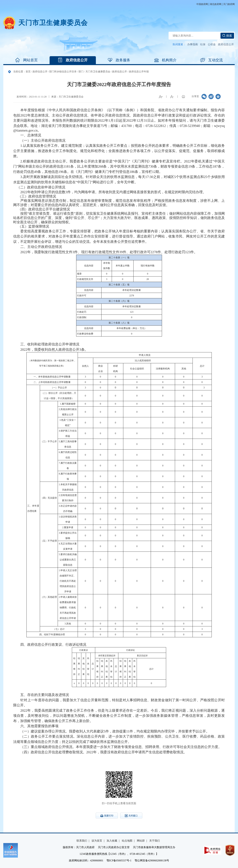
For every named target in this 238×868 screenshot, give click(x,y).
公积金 (212, 44)
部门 (81, 72)
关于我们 (155, 841)
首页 (28, 72)
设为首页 (97, 841)
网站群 (141, 841)
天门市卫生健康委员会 (53, 23)
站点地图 (127, 841)
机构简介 (165, 60)
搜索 (227, 36)
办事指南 (193, 44)
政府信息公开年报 (139, 72)
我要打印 (107, 816)
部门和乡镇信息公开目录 (63, 72)
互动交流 (212, 60)
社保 (203, 44)
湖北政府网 (216, 4)
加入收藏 (112, 841)
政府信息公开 (226, 44)
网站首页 (26, 60)
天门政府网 (229, 4)
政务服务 (119, 60)
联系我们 (82, 841)
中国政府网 (202, 4)
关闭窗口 (131, 816)
